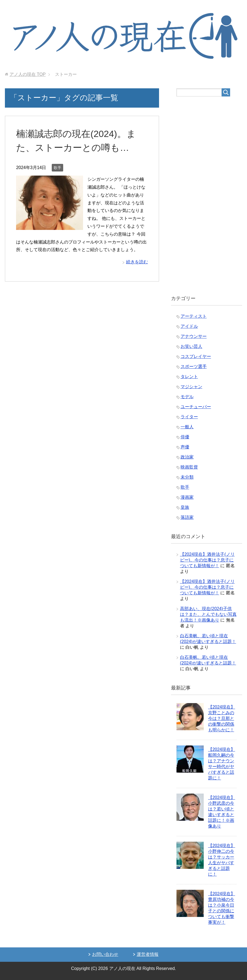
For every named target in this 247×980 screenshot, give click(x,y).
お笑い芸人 (191, 346)
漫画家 (187, 497)
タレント (189, 377)
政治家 (187, 457)
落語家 (187, 517)
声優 (185, 447)
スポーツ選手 (194, 366)
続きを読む (137, 262)
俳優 (185, 437)
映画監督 (189, 467)
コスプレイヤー (196, 356)
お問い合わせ (105, 954)
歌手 (57, 168)
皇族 (185, 507)
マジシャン (191, 387)
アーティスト (194, 316)
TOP (28, 74)
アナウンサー (194, 336)
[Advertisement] (207, 196)
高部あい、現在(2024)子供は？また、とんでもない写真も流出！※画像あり (208, 614)
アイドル (189, 326)
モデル (187, 397)
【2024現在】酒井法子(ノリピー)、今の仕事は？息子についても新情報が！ (207, 560)
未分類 (187, 477)
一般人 (187, 427)
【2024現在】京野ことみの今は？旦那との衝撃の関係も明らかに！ (222, 718)
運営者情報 (148, 954)
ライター (189, 417)
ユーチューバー (196, 407)
